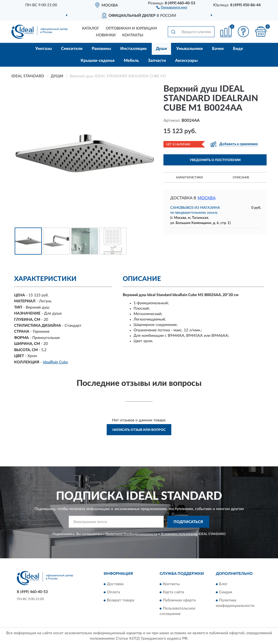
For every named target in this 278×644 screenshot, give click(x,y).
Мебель (131, 61)
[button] (172, 7)
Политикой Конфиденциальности (131, 534)
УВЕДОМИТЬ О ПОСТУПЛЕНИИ (215, 160)
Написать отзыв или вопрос (139, 430)
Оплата (113, 592)
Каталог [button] (91, 28)
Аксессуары (186, 61)
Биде (238, 49)
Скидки (226, 592)
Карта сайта (173, 592)
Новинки (106, 35)
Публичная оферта (179, 600)
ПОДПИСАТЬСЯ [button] (188, 522)
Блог (223, 584)
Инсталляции (133, 49)
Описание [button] (241, 177)
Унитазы (44, 49)
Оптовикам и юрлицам (131, 28)
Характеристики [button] (189, 177)
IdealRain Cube (55, 362)
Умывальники (189, 49)
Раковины (101, 49)
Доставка (115, 584)
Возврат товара (121, 600)
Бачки (218, 49)
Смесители (72, 49)
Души (161, 49)
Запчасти (157, 61)
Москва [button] (207, 198)
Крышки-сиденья (98, 61)
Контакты (133, 35)
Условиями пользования (179, 534)
